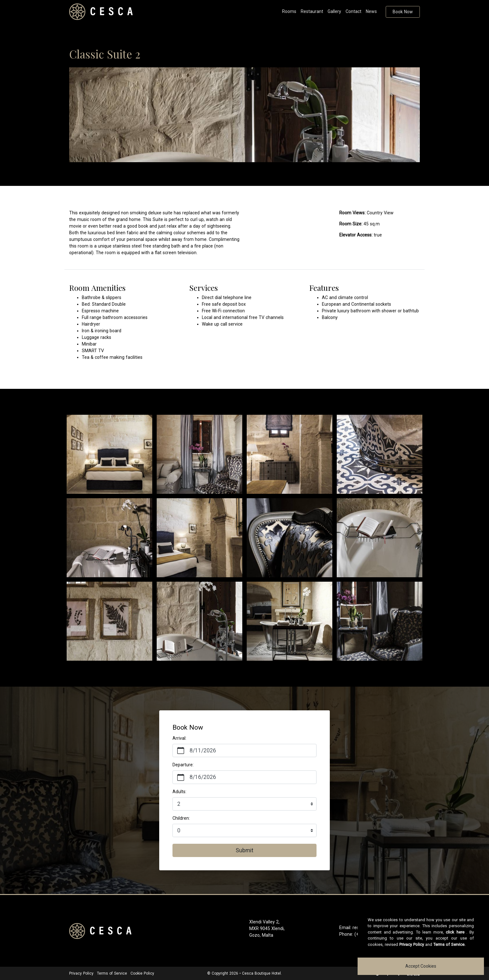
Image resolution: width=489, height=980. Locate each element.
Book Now (403, 12)
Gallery (334, 11)
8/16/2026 (203, 777)
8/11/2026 (203, 750)
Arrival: (179, 738)
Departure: (183, 765)
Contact (353, 11)
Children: (181, 818)
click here (455, 932)
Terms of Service (112, 973)
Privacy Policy (81, 973)
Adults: (179, 792)
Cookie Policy (142, 973)
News (371, 11)
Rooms (289, 11)
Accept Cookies (421, 966)
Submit (244, 850)
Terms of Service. (449, 944)
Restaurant (312, 11)
